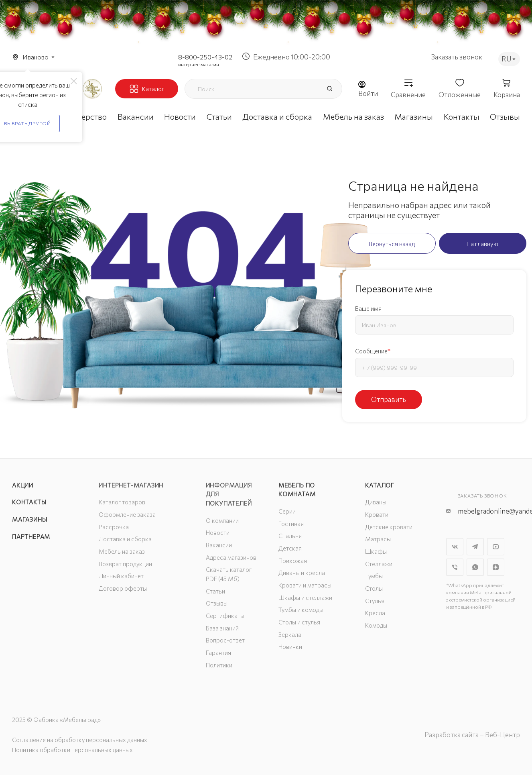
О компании (222, 520)
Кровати (377, 514)
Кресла (375, 613)
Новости (218, 532)
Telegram (475, 547)
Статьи (215, 591)
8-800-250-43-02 (205, 57)
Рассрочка (114, 527)
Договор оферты (123, 588)
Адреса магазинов (231, 557)
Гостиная (291, 524)
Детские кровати (389, 527)
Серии (287, 511)
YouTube (496, 547)
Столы (374, 588)
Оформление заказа (127, 514)
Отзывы (217, 603)
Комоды (376, 625)
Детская (290, 548)
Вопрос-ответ (225, 640)
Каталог (380, 485)
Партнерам (31, 536)
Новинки (290, 647)
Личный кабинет (121, 576)
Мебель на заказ (122, 551)
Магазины (29, 519)
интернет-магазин (199, 64)
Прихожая (293, 561)
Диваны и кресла (302, 573)
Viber (455, 567)
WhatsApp (475, 567)
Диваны (376, 502)
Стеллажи (379, 564)
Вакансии (219, 545)
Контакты (29, 502)
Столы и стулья (299, 622)
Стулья (375, 601)
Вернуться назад (392, 244)
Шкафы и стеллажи (305, 598)
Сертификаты (225, 616)
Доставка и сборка (125, 539)
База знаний (222, 628)
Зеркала (290, 634)
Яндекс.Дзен (496, 567)
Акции (23, 485)
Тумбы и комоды (301, 610)
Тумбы (374, 576)
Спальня (290, 536)
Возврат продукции (125, 564)
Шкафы (376, 551)
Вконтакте (455, 547)
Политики (219, 665)
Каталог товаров (122, 502)
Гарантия (218, 653)
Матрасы (378, 539)
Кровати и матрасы (305, 585)
